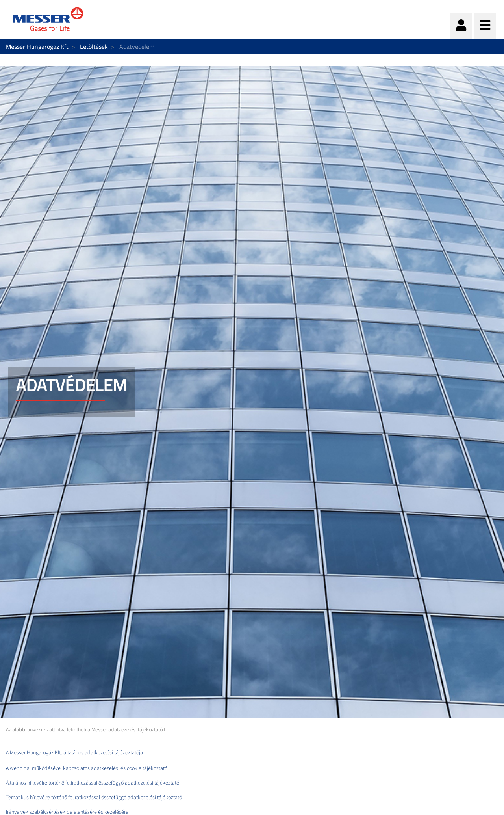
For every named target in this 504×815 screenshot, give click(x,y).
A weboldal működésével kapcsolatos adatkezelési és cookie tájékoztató (87, 768)
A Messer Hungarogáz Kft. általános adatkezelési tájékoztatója (74, 753)
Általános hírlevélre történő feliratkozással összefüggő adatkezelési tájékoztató (93, 783)
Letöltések (94, 47)
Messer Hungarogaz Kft (37, 47)
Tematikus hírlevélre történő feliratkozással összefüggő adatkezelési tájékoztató (94, 798)
